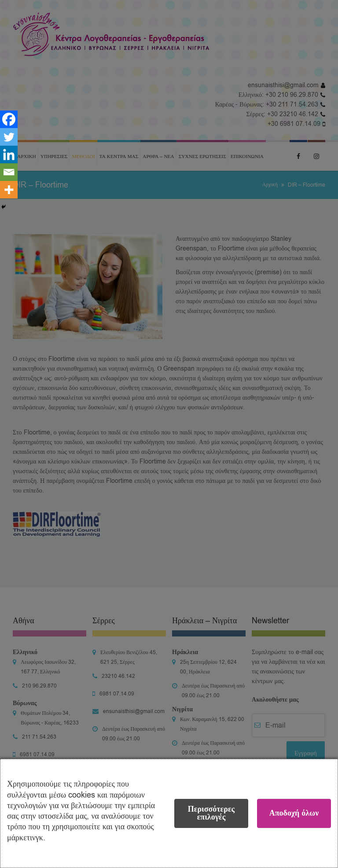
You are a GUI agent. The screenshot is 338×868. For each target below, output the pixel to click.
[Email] (9, 172)
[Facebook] (9, 119)
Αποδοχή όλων (294, 813)
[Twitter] (9, 137)
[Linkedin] (9, 154)
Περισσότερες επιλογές (211, 813)
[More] (9, 190)
